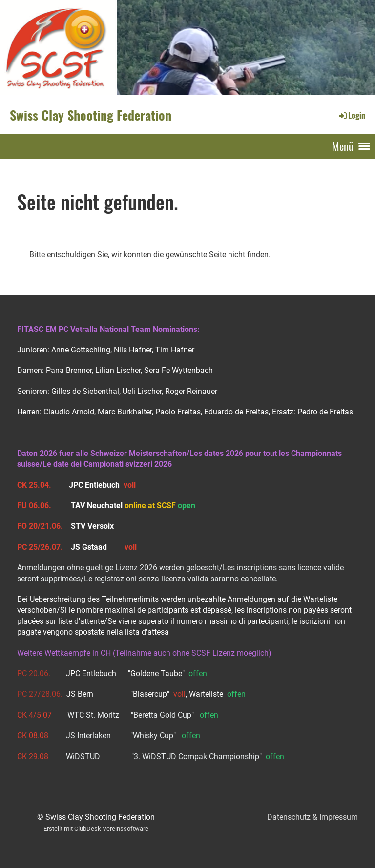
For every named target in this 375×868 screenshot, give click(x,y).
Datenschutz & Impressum (312, 817)
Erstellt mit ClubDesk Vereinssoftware (96, 829)
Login (351, 115)
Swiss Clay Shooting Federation (91, 115)
